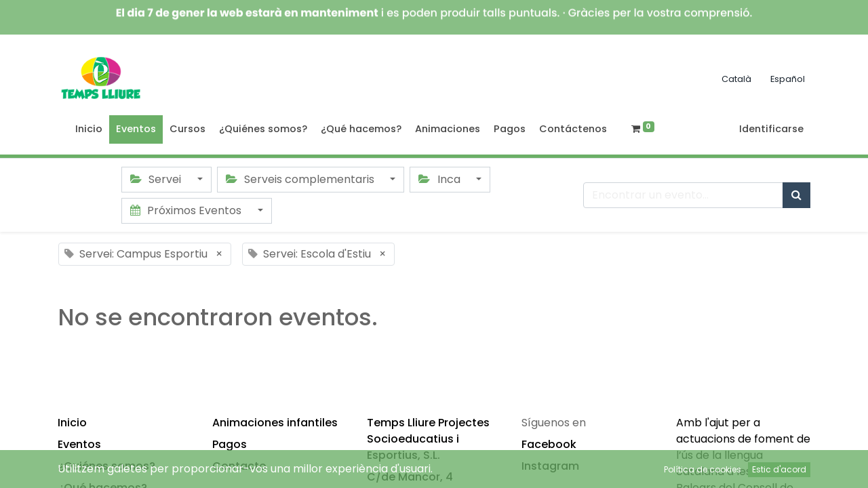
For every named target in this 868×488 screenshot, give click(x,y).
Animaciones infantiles (275, 423)
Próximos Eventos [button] (187, 210)
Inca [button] (440, 179)
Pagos (230, 444)
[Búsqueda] (796, 195)
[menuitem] (89, 129)
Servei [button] (157, 179)
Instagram (550, 466)
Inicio (72, 423)
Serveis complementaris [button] (301, 179)
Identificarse (771, 129)
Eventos (79, 444)
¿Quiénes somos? (106, 466)
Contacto (239, 466)
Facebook (549, 444)
